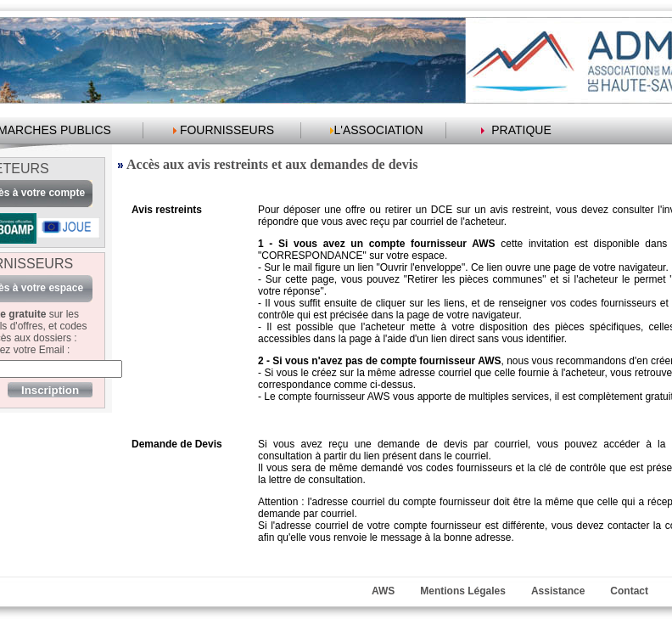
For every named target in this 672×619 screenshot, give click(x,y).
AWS (383, 591)
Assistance (558, 591)
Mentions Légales (463, 591)
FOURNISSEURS (227, 130)
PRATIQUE (521, 130)
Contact (629, 591)
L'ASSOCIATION (378, 130)
